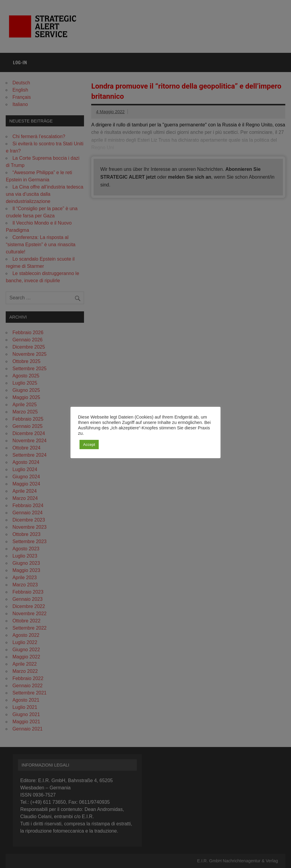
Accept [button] (89, 445)
